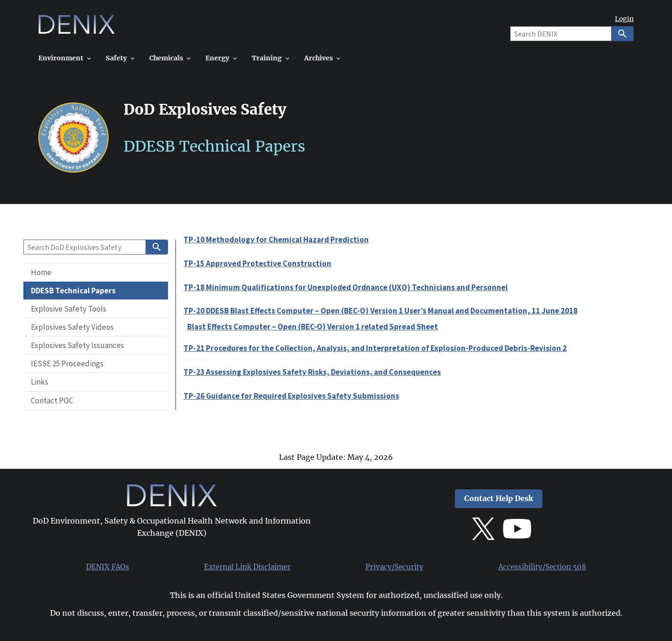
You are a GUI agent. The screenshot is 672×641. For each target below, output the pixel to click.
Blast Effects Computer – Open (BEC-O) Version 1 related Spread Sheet (313, 327)
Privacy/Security (394, 567)
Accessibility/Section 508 (542, 567)
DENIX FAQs (108, 567)
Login (624, 19)
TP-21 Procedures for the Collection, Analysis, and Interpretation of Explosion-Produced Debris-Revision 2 (375, 348)
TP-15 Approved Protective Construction (257, 263)
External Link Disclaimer (247, 567)
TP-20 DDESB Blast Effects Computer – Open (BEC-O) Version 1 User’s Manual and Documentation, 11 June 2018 (380, 311)
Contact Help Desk (499, 499)
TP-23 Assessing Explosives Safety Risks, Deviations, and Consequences (312, 372)
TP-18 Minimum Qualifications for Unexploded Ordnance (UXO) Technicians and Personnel (346, 287)
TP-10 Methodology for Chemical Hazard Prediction (276, 240)
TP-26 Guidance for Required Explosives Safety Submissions (291, 396)
